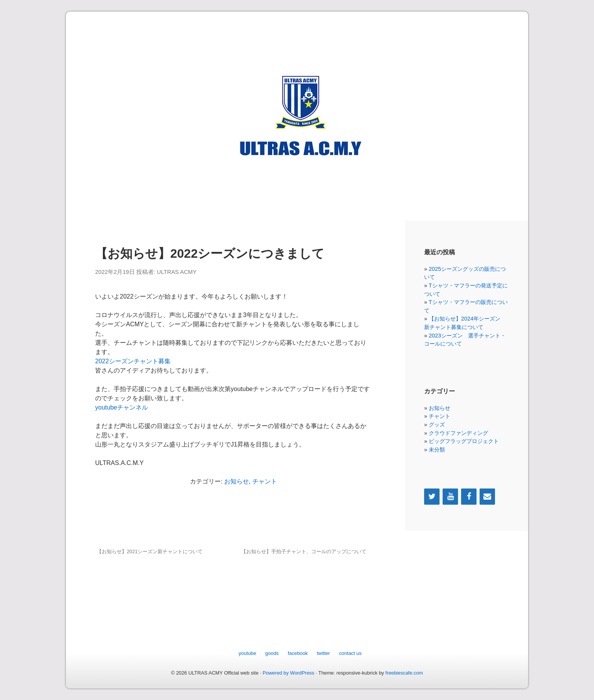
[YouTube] (450, 497)
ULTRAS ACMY (177, 272)
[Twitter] (432, 497)
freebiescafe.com (404, 673)
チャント (265, 481)
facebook (298, 653)
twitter (324, 653)
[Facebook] (469, 497)
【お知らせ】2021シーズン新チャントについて (150, 551)
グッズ (437, 425)
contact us (350, 653)
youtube (247, 653)
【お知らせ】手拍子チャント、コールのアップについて (304, 551)
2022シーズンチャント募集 (133, 361)
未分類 (437, 450)
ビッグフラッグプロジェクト (464, 441)
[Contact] (487, 497)
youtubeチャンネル (122, 407)
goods (272, 653)
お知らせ (237, 481)
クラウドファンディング (458, 433)
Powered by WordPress (289, 673)
